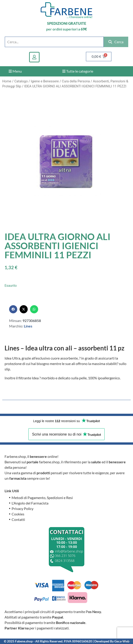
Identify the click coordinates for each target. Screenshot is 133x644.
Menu (15, 71)
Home (7, 81)
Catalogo (21, 81)
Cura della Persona (76, 81)
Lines (28, 326)
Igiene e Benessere (45, 81)
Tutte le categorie (78, 71)
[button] (13, 309)
